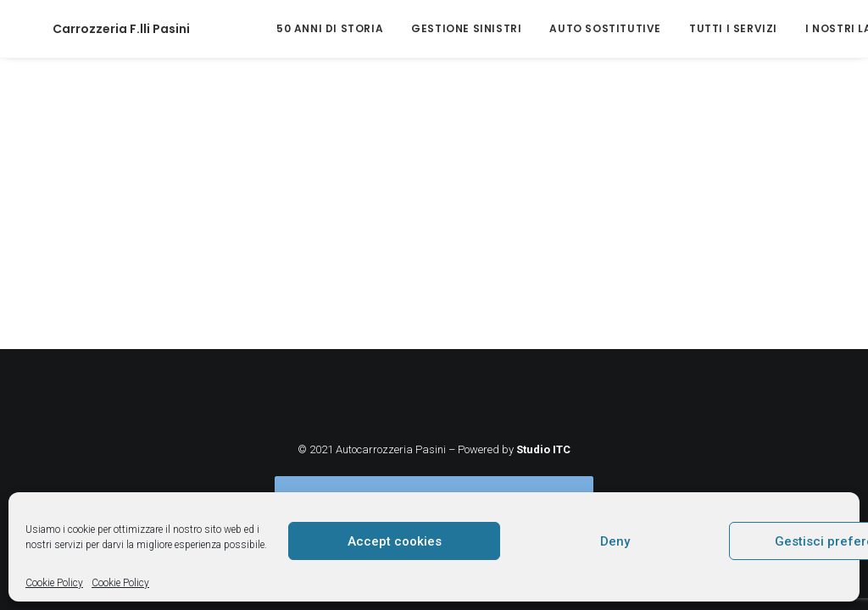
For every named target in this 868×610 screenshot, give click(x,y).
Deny (615, 541)
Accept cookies (395, 541)
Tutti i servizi (682, 28)
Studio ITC (543, 449)
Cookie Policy (54, 583)
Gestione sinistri (415, 28)
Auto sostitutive (554, 28)
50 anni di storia (279, 28)
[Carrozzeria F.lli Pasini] (96, 29)
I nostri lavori (802, 28)
